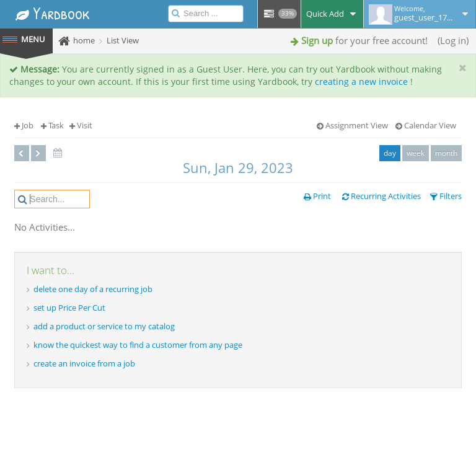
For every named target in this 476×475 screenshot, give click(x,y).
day (390, 153)
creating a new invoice (361, 82)
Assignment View (352, 125)
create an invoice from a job (84, 363)
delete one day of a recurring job (93, 289)
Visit (81, 125)
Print (317, 196)
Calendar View (426, 125)
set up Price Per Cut (69, 308)
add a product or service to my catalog (104, 326)
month (446, 153)
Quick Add (332, 14)
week (416, 153)
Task (52, 125)
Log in (453, 40)
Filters (446, 196)
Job (24, 125)
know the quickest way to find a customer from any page (138, 345)
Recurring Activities (381, 196)
